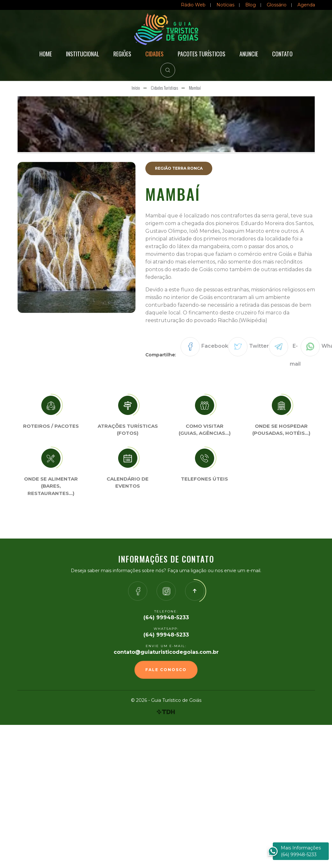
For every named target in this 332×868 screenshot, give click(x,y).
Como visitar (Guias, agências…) (205, 430)
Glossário (277, 5)
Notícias (225, 5)
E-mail (295, 355)
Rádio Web (193, 5)
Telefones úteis (204, 479)
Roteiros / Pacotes (51, 426)
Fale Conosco (166, 670)
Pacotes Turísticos (202, 54)
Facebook (215, 346)
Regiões (122, 54)
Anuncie (249, 54)
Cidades (154, 54)
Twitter (259, 346)
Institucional (83, 54)
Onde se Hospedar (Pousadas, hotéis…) (281, 430)
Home (46, 54)
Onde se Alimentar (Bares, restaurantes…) (51, 486)
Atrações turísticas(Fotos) (128, 430)
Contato (282, 54)
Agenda (306, 5)
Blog (251, 5)
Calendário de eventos (128, 483)
